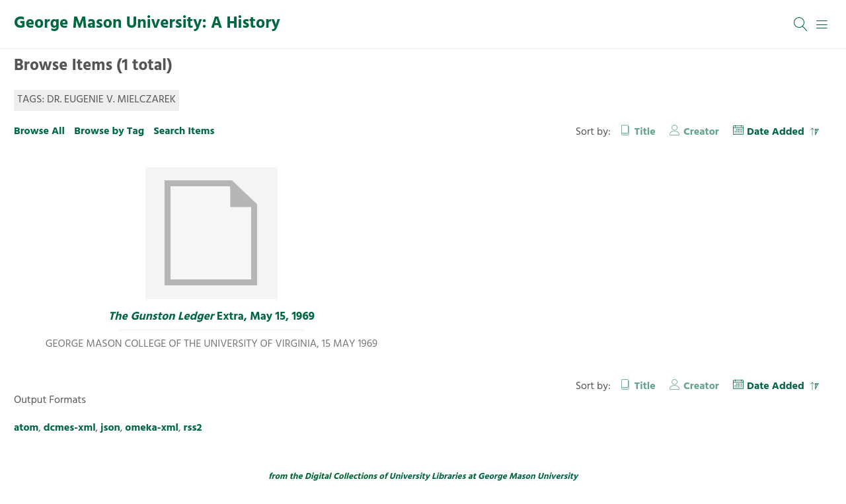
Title (645, 132)
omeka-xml (152, 428)
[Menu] (822, 24)
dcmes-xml (70, 428)
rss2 (193, 428)
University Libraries (428, 477)
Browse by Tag (109, 131)
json (110, 428)
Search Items (184, 131)
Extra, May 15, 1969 (211, 317)
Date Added (777, 132)
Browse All (39, 131)
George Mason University (528, 477)
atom (26, 428)
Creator (701, 132)
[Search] (801, 24)
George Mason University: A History (147, 24)
